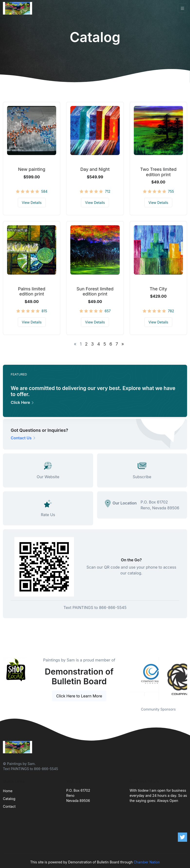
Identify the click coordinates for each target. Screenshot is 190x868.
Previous (126, 679)
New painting (32, 169)
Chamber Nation (147, 862)
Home (8, 791)
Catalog (9, 799)
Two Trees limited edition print (158, 172)
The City (158, 289)
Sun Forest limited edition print (95, 291)
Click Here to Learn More (79, 696)
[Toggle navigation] (182, 8)
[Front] (18, 8)
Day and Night (95, 169)
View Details (32, 203)
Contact (9, 806)
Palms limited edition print (32, 291)
